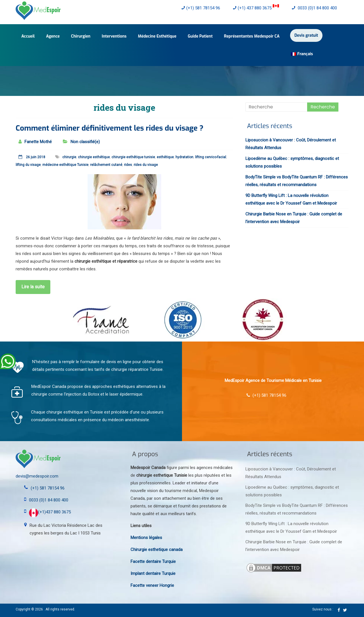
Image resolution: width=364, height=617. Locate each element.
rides (128, 165)
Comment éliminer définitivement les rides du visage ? (109, 128)
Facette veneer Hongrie (152, 585)
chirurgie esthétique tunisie (133, 157)
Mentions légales (146, 538)
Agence (53, 36)
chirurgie (69, 157)
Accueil (28, 36)
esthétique (165, 157)
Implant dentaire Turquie (153, 573)
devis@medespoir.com (37, 476)
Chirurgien (81, 36)
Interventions (114, 36)
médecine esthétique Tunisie (65, 165)
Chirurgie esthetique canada (157, 550)
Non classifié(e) (85, 142)
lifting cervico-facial (211, 157)
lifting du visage (28, 165)
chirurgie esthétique (94, 157)
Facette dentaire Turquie (153, 562)
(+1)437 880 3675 (50, 512)
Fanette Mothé (38, 142)
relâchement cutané (106, 165)
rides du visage (146, 165)
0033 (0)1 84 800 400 (314, 8)
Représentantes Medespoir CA (252, 36)
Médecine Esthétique (157, 36)
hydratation (184, 157)
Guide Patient (200, 36)
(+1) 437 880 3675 (256, 8)
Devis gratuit (306, 35)
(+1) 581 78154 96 (201, 8)
